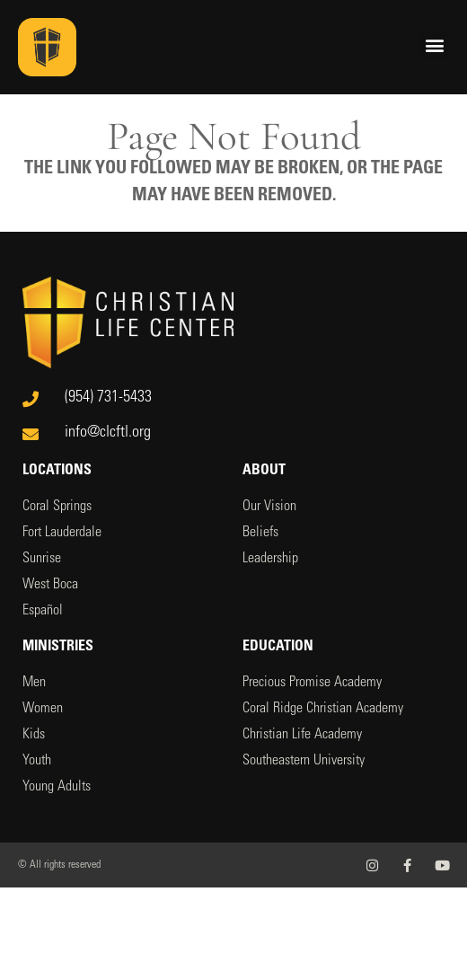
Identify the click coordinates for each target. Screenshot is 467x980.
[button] (434, 44)
